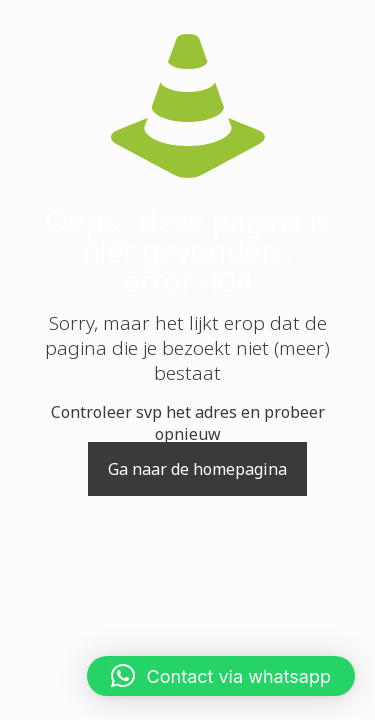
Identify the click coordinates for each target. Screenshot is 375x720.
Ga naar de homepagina (197, 469)
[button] (221, 676)
